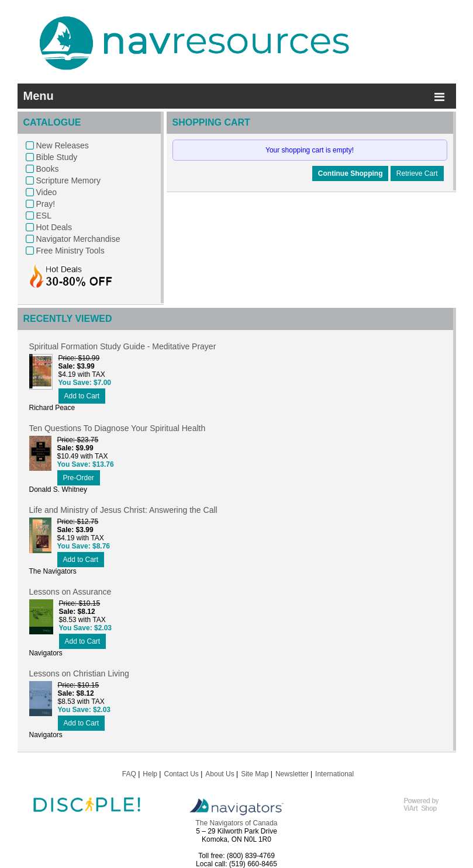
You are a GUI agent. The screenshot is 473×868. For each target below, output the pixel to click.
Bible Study (57, 157)
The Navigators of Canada (236, 823)
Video (47, 192)
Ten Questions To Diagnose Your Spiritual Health (118, 428)
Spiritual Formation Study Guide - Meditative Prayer (123, 346)
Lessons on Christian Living (79, 673)
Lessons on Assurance (70, 592)
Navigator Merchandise (78, 239)
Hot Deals (54, 227)
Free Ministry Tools (70, 251)
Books (48, 169)
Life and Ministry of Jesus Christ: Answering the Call (123, 510)
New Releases (63, 145)
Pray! (46, 204)
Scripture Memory (68, 180)
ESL (44, 216)
